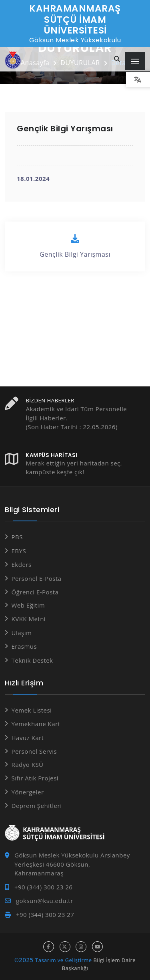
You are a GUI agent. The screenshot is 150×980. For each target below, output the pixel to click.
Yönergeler (28, 792)
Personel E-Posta (37, 578)
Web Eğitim (28, 605)
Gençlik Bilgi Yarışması (75, 246)
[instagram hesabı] (81, 947)
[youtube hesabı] (97, 947)
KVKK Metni (29, 619)
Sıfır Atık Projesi (35, 778)
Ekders (22, 564)
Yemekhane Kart (36, 724)
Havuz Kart (28, 738)
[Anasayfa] (13, 60)
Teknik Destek (32, 660)
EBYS (19, 551)
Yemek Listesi (32, 710)
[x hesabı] (65, 947)
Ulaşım (22, 633)
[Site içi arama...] (117, 59)
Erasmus (24, 646)
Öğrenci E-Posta (35, 592)
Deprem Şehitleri (37, 806)
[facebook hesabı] (49, 947)
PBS (17, 537)
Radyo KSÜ (28, 764)
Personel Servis (34, 751)
